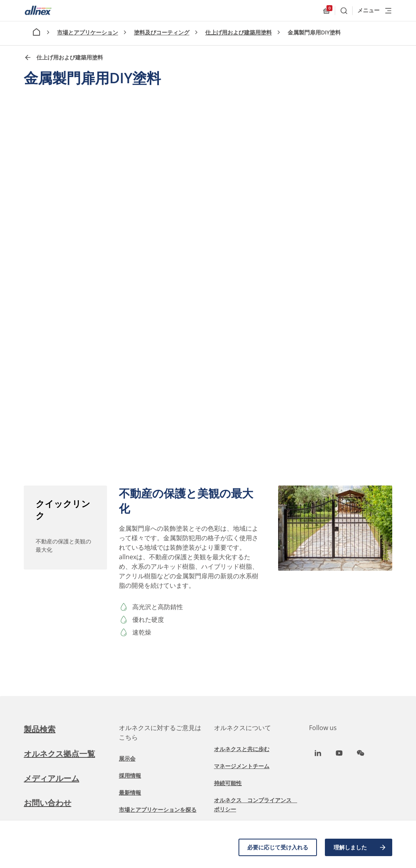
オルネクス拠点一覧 (59, 754)
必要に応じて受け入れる (278, 847)
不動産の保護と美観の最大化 (63, 545)
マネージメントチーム (242, 766)
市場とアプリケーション (88, 32)
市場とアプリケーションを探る (158, 810)
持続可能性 (228, 783)
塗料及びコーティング (162, 32)
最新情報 (130, 792)
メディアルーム (52, 778)
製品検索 (40, 729)
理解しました (360, 847)
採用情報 (130, 775)
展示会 (127, 758)
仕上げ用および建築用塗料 (239, 32)
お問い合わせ (48, 803)
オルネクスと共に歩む (242, 749)
